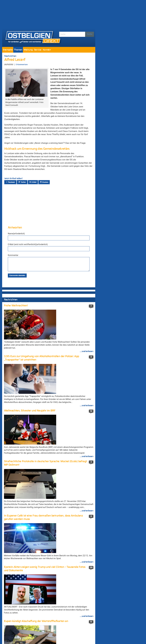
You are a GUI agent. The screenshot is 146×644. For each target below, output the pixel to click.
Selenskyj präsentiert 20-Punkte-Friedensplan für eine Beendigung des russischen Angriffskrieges (23, 315)
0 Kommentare (22, 65)
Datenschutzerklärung (80, 637)
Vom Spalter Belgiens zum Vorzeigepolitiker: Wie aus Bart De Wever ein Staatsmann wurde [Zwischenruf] (25, 490)
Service (38, 50)
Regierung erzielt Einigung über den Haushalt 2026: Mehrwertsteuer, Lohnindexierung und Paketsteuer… (22, 303)
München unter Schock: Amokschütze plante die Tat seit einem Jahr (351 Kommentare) (73, 549)
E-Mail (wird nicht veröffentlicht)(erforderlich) (28, 244)
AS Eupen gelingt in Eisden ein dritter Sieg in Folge (26, 515)
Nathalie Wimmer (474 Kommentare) (72, 492)
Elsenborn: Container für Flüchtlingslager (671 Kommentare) (74, 465)
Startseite (8, 50)
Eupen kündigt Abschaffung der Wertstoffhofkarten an (21, 508)
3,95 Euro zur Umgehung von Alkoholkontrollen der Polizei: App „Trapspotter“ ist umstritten (22, 530)
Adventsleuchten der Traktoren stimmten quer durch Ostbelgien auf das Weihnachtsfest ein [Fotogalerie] (25, 500)
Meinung (28, 50)
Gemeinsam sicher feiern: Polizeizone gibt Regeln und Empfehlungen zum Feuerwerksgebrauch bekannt (24, 539)
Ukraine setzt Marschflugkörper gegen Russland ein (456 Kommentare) (73, 498)
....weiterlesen (87, 368)
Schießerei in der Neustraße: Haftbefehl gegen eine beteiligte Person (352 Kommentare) (73, 539)
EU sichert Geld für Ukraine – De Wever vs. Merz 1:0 (24, 482)
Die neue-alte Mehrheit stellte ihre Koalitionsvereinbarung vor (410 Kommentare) (71, 506)
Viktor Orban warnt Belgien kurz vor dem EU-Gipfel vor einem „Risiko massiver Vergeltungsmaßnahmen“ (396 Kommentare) (74, 529)
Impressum (61, 637)
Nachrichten (10, 56)
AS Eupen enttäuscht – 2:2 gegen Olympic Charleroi (22, 522)
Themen (18, 50)
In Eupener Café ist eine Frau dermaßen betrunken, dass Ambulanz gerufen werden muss (25, 467)
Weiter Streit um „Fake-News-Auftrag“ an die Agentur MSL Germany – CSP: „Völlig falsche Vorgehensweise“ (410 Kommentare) (74, 517)
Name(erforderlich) (16, 234)
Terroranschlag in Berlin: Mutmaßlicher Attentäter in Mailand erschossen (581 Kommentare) (73, 473)
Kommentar (13, 255)
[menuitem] (8, 50)
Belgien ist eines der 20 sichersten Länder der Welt (26, 475)
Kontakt (47, 50)
